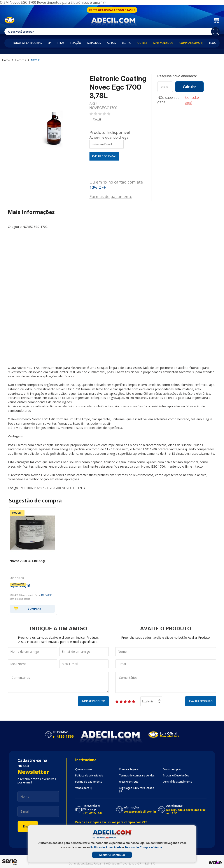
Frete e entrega (129, 782)
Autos (111, 43)
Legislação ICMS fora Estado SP (137, 790)
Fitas (61, 43)
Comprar (27, 608)
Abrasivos (94, 43)
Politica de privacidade (89, 776)
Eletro (127, 43)
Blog (213, 43)
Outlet (142, 43)
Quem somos (84, 769)
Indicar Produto (93, 701)
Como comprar (172, 769)
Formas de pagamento (111, 196)
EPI (50, 43)
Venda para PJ (84, 788)
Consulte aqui (192, 100)
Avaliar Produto (201, 701)
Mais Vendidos (163, 43)
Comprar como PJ (191, 43)
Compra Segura (129, 769)
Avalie (97, 119)
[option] (32, 561)
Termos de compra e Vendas (137, 776)
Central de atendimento (178, 782)
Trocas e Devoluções (176, 776)
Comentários (58, 682)
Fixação (76, 43)
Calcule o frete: (180, 76)
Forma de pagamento (89, 782)
